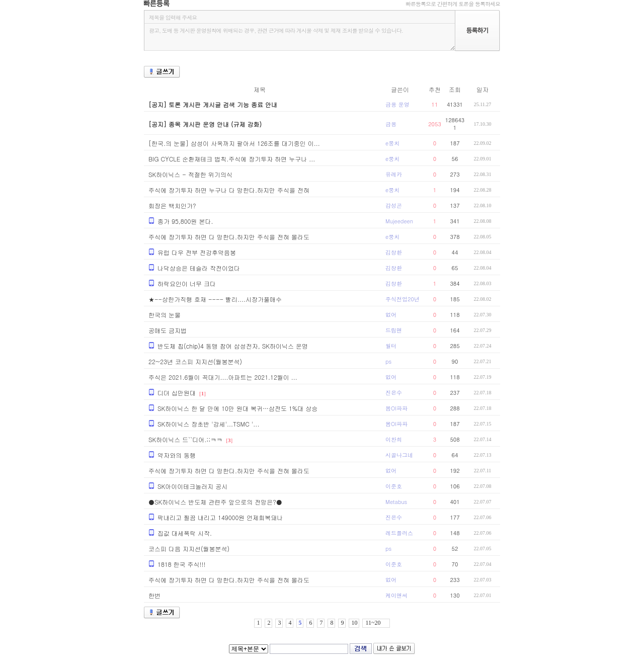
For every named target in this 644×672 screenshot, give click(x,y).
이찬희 (394, 439)
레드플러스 (399, 533)
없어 (391, 315)
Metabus (396, 502)
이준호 (394, 486)
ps (388, 361)
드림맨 (394, 330)
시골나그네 (399, 455)
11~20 (373, 623)
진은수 (394, 393)
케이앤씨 (396, 595)
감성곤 (394, 205)
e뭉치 (392, 143)
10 (354, 623)
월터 (391, 346)
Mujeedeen (399, 221)
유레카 (394, 174)
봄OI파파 (396, 408)
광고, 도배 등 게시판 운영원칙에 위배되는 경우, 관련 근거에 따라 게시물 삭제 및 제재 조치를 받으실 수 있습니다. (299, 37)
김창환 (394, 252)
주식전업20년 (403, 299)
